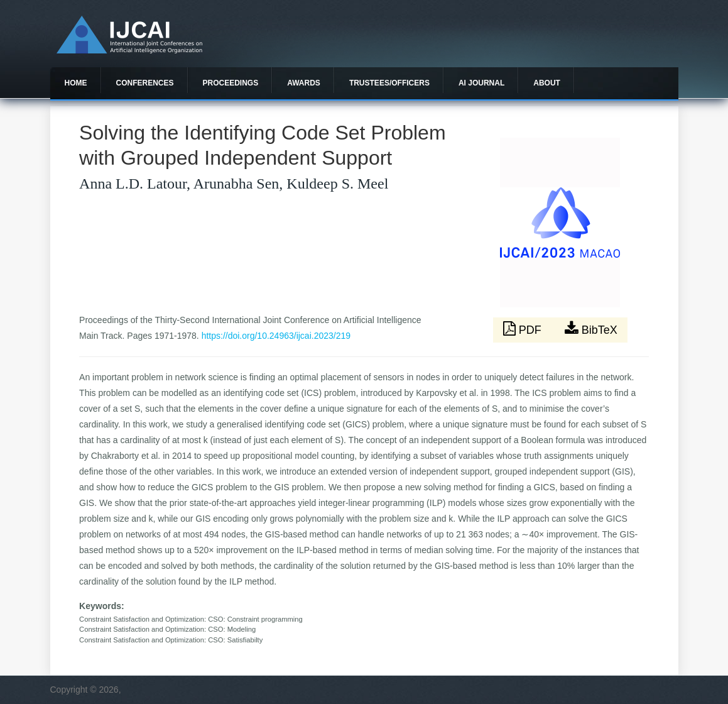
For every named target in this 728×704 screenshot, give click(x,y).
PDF (524, 329)
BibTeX (591, 329)
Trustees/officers (389, 83)
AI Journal (481, 83)
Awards (304, 83)
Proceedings (231, 83)
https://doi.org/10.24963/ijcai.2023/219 (276, 336)
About (547, 83)
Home (76, 83)
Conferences (145, 83)
